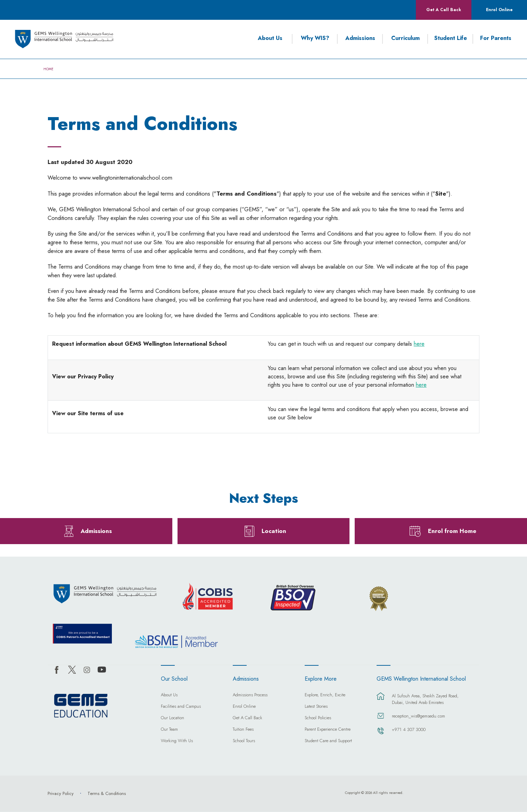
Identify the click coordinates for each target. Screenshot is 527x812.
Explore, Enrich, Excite (325, 695)
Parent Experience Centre (328, 730)
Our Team (169, 730)
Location (274, 531)
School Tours (244, 741)
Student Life (451, 38)
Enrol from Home (452, 531)
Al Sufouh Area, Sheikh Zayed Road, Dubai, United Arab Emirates (425, 699)
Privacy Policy (61, 793)
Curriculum (405, 38)
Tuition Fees (243, 730)
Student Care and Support (328, 741)
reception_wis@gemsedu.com (418, 716)
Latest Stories (316, 707)
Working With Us (177, 741)
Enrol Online (499, 10)
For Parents (496, 38)
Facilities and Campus (181, 707)
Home (48, 69)
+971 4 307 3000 (409, 729)
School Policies (318, 718)
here (419, 344)
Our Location (172, 718)
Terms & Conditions (107, 793)
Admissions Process (250, 695)
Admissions (360, 38)
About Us (270, 38)
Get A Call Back (444, 10)
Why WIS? (315, 38)
